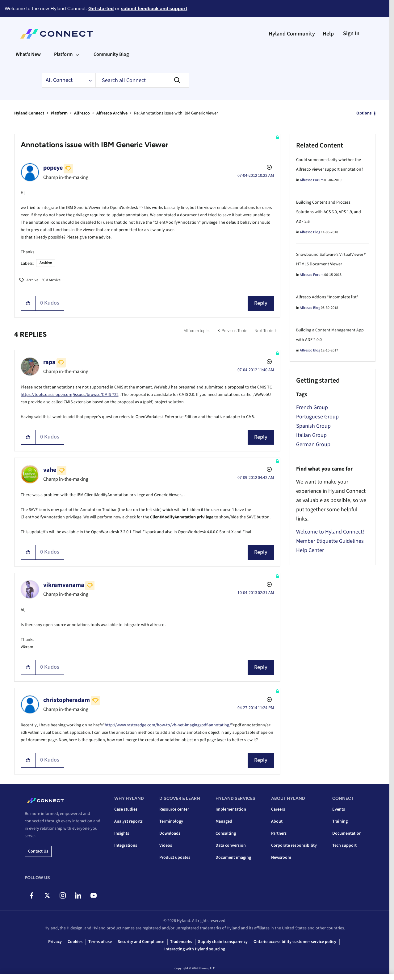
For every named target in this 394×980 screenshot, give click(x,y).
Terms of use (100, 942)
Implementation (231, 809)
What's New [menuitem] (28, 54)
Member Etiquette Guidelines (330, 541)
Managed (224, 821)
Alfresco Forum (312, 180)
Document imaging (233, 857)
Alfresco (82, 113)
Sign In (351, 33)
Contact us (38, 851)
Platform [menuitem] (63, 54)
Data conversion (231, 845)
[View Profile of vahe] (50, 470)
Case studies (126, 809)
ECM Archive (51, 280)
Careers (278, 809)
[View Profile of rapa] (49, 362)
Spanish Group (313, 426)
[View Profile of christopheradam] (67, 700)
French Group (312, 407)
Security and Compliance (141, 942)
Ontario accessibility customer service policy (295, 942)
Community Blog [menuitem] (111, 54)
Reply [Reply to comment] (261, 437)
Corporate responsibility (294, 845)
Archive (46, 263)
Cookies (75, 942)
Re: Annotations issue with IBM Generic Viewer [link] (176, 113)
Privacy (55, 942)
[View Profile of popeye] (53, 168)
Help (328, 34)
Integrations (126, 845)
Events (339, 809)
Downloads (170, 833)
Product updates (175, 857)
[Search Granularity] (69, 80)
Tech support (344, 845)
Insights (122, 833)
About (277, 821)
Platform (59, 113)
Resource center (174, 809)
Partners (279, 833)
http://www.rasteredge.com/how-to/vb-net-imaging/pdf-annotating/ (168, 725)
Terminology (171, 821)
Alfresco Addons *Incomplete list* (327, 297)
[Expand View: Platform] (77, 54)
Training (340, 821)
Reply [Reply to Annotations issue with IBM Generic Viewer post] (261, 303)
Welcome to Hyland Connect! (330, 532)
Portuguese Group (317, 417)
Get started (101, 8)
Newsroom (281, 857)
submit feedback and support (154, 8)
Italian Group (311, 435)
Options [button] (364, 113)
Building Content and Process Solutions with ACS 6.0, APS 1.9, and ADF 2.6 (329, 212)
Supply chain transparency (223, 942)
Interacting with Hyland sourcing (195, 949)
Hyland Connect (29, 113)
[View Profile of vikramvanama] (64, 585)
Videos (166, 845)
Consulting (226, 833)
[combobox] (142, 80)
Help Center (310, 550)
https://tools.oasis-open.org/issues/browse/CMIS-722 (70, 395)
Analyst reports (128, 821)
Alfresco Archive (112, 113)
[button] (28, 303)
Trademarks (181, 942)
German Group (313, 444)
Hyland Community (292, 34)
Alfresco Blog (310, 232)
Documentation (347, 833)
